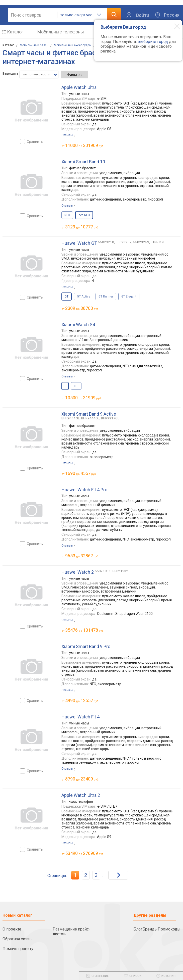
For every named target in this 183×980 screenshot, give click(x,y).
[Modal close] (173, 26)
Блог (138, 929)
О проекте (12, 929)
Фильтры (75, 75)
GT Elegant (129, 297)
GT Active (84, 297)
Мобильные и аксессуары (73, 45)
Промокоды (169, 929)
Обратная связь (17, 939)
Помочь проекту (18, 949)
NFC (67, 215)
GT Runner (106, 297)
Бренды (150, 929)
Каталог (15, 32)
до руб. (85, 145)
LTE (76, 386)
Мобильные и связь (34, 45)
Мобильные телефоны (61, 32)
